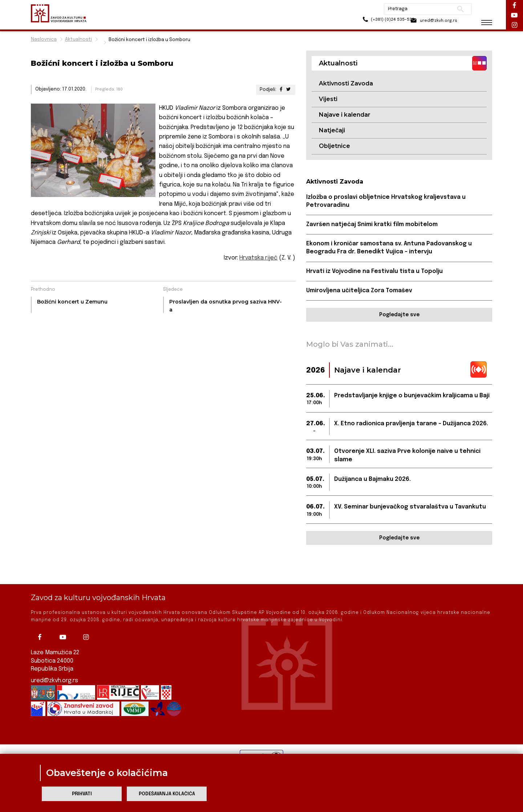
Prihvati (82, 794)
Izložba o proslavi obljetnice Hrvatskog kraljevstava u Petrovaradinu (386, 202)
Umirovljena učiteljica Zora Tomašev (360, 291)
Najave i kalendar (345, 115)
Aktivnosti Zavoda (346, 83)
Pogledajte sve (399, 316)
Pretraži (454, 9)
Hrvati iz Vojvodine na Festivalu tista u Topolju (375, 272)
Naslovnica (44, 39)
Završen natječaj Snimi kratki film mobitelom (373, 225)
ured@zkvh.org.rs (55, 681)
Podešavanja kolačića (167, 794)
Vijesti (328, 99)
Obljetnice (335, 146)
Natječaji (332, 131)
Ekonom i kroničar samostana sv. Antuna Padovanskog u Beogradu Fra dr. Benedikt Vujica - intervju (390, 248)
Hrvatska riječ (258, 258)
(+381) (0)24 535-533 (371, 22)
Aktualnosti (78, 39)
